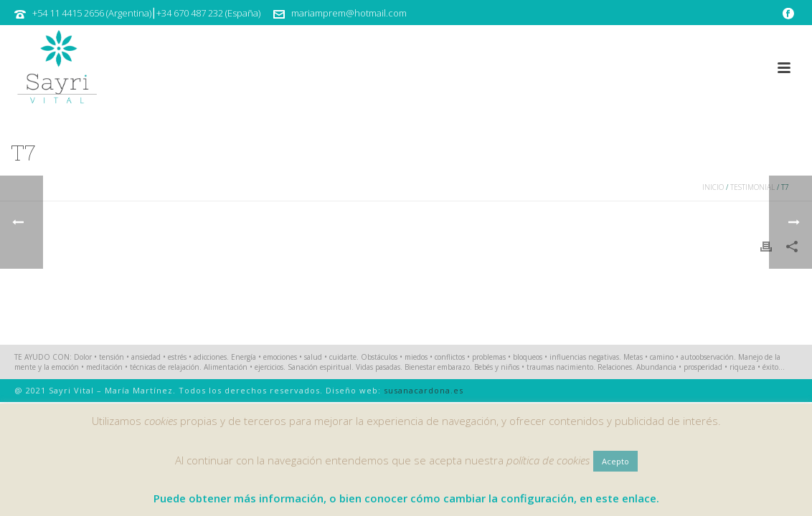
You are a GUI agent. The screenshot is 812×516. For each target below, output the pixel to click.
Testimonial (752, 187)
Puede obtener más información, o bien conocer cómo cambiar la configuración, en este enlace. (406, 498)
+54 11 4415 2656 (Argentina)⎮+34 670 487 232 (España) (146, 13)
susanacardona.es (424, 390)
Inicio (713, 187)
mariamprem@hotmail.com (349, 13)
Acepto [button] (615, 461)
